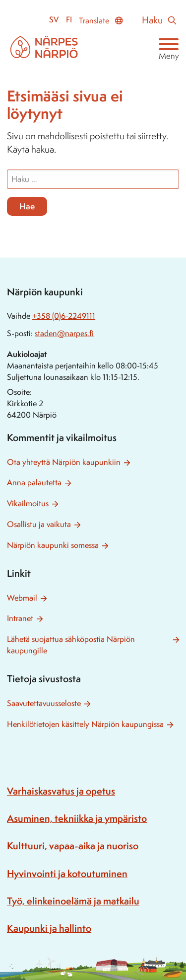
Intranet (20, 618)
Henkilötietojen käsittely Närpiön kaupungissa (85, 724)
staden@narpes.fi (64, 333)
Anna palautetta (34, 483)
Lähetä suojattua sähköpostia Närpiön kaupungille (71, 645)
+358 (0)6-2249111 (64, 316)
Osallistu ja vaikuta (39, 524)
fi (69, 20)
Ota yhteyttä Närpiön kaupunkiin (64, 462)
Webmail (22, 598)
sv (54, 20)
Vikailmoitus (28, 503)
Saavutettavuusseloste (44, 703)
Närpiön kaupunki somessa (53, 545)
